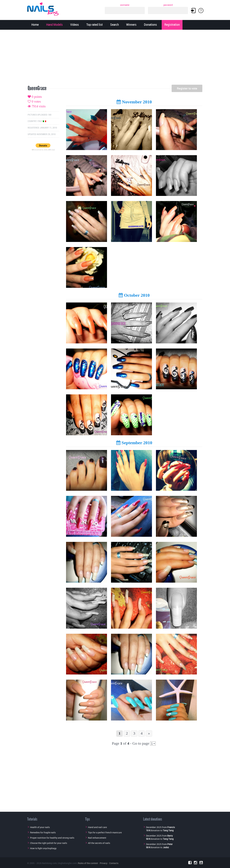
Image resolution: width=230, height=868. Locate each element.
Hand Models (54, 25)
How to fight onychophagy (43, 848)
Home (35, 25)
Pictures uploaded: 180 (40, 115)
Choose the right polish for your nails (49, 843)
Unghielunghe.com (67, 863)
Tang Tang (168, 830)
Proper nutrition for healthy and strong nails (52, 838)
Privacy (104, 863)
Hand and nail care (97, 827)
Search (115, 25)
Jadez (166, 847)
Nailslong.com (49, 863)
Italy (42, 121)
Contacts (114, 863)
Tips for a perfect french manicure (105, 832)
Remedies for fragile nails (43, 832)
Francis (171, 827)
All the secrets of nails (99, 843)
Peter (170, 844)
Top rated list (95, 25)
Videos (75, 25)
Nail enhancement (97, 838)
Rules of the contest (88, 863)
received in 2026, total (43, 150)
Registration (172, 25)
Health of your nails (40, 827)
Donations (150, 25)
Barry (170, 836)
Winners (131, 25)
